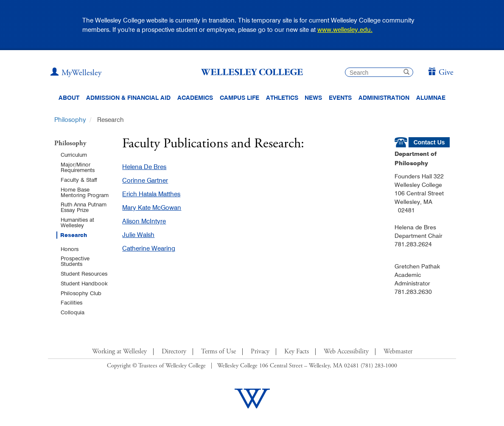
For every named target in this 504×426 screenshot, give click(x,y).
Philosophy (70, 120)
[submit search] (406, 73)
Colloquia (73, 312)
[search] (379, 72)
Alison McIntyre (144, 221)
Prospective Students (75, 261)
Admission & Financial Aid (128, 98)
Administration (384, 98)
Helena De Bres (144, 167)
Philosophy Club (81, 293)
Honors (70, 249)
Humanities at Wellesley (77, 222)
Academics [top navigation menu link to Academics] (195, 98)
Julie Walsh (138, 235)
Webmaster (398, 352)
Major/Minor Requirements (78, 167)
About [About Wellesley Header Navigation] (69, 98)
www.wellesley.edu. (345, 30)
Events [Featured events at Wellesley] (340, 98)
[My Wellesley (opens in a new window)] (76, 73)
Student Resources (84, 274)
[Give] (441, 73)
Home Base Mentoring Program (85, 192)
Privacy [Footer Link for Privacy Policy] (260, 352)
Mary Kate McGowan (152, 207)
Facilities (71, 302)
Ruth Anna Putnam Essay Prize (84, 207)
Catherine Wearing (149, 248)
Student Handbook (84, 283)
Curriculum (74, 155)
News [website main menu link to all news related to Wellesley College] (313, 98)
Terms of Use (218, 352)
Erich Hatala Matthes (151, 194)
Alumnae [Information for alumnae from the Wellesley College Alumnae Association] (431, 98)
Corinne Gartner (145, 180)
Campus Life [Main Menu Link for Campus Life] (239, 98)
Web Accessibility (346, 352)
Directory (174, 352)
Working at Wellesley (119, 352)
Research (74, 235)
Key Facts (297, 352)
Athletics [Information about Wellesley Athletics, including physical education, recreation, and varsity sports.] (282, 98)
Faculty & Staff (79, 180)
